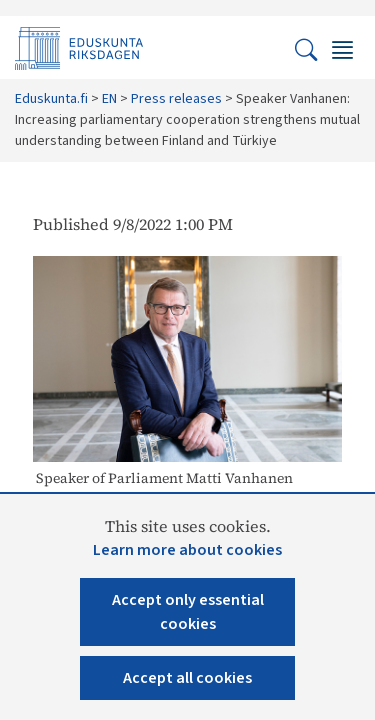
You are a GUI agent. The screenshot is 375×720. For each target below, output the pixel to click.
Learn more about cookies (187, 550)
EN (109, 99)
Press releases (176, 99)
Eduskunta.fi (51, 99)
